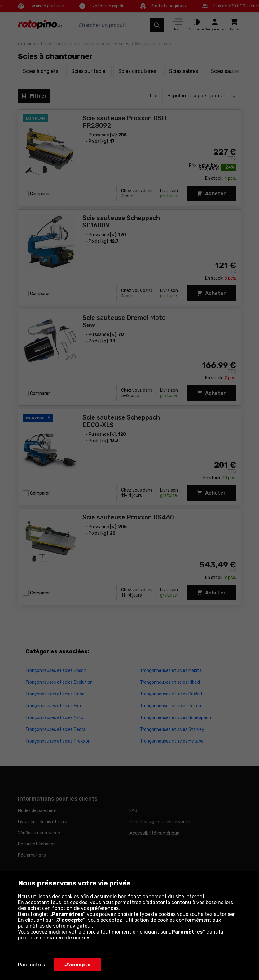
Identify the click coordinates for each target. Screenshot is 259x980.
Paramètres (31, 965)
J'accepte (77, 965)
